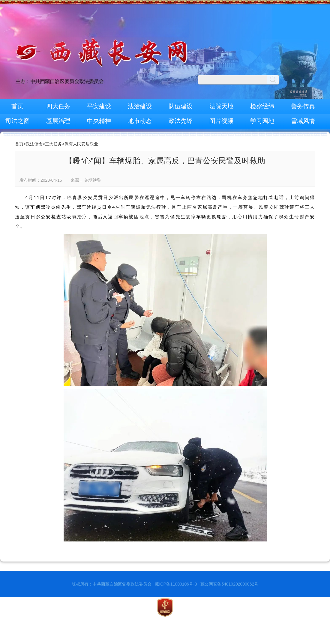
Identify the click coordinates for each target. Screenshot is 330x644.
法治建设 (140, 106)
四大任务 (58, 106)
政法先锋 (181, 121)
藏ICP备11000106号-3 (176, 584)
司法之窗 (17, 121)
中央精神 (99, 121)
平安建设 (99, 106)
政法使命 (34, 144)
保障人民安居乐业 (81, 144)
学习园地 (262, 121)
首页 (17, 106)
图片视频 (221, 121)
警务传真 (303, 106)
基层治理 (58, 121)
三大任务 (53, 144)
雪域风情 (303, 121)
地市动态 (140, 121)
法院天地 (221, 106)
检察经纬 (262, 106)
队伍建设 (181, 106)
